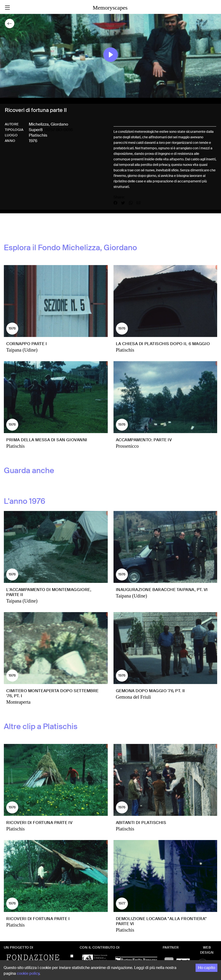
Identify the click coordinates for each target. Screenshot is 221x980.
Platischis (38, 135)
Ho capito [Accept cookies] (206, 968)
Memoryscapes (110, 8)
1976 (33, 141)
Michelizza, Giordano (48, 124)
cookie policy (28, 973)
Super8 (36, 130)
